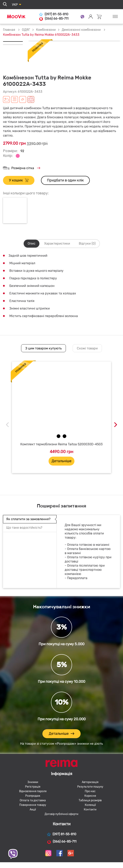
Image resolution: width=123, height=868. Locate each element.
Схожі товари (87, 348)
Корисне (90, 796)
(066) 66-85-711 (54, 19)
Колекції (90, 805)
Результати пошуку (90, 787)
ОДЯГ (26, 30)
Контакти (90, 810)
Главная (9, 30)
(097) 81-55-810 (54, 14)
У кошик (19, 180)
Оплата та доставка (33, 800)
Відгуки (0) (87, 244)
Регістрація (33, 787)
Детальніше (61, 461)
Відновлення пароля (33, 791)
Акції (33, 810)
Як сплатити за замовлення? (28, 519)
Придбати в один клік (65, 180)
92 (22, 151)
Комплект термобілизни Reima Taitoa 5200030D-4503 (61, 444)
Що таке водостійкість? (24, 528)
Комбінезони (46, 30)
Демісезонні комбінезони (82, 30)
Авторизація (90, 782)
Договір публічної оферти (61, 814)
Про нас (90, 791)
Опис (32, 244)
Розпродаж (33, 796)
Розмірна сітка (22, 168)
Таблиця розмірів (90, 800)
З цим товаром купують (43, 348)
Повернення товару (33, 805)
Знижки (33, 782)
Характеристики (57, 244)
